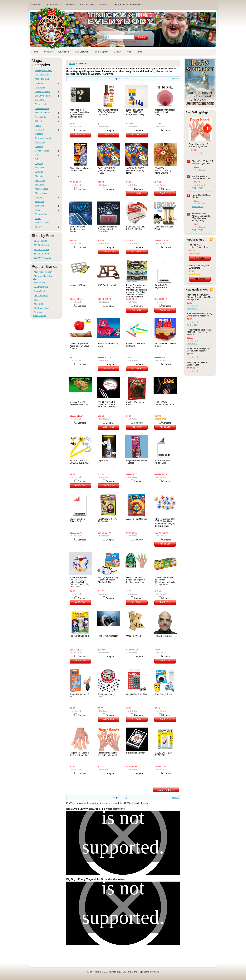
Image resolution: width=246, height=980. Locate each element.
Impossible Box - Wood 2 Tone (165, 345)
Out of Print (40, 100)
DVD (46, 155)
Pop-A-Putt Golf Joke (79, 636)
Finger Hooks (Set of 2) (79, 695)
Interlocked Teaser (78, 285)
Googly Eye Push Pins (137, 694)
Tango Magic (40, 291)
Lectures (39, 172)
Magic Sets (40, 180)
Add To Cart (80, 135)
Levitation (46, 83)
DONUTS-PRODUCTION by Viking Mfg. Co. (163, 171)
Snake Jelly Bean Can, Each (108, 345)
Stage (46, 210)
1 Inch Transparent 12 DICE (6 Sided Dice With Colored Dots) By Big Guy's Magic (165, 522)
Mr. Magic (39, 304)
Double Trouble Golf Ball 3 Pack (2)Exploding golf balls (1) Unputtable (165, 581)
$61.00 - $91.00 (41, 249)
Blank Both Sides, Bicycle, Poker (163, 286)
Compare (82, 131)
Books (38, 125)
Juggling (39, 163)
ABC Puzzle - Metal (107, 285)
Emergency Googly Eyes (107, 695)
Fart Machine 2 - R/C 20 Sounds (108, 520)
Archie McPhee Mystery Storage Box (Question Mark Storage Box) (79, 113)
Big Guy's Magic (46, 96)
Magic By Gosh (41, 295)
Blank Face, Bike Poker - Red (77, 520)
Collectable (40, 142)
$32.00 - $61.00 (41, 245)
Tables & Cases (42, 223)
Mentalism (40, 185)
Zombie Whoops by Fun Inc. (135, 403)
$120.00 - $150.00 (42, 258)
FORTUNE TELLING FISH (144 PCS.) (136, 228)
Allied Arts (46, 121)
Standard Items (42, 214)
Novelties (46, 197)
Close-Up (46, 130)
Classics (39, 134)
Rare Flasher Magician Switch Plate (199, 267)
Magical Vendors (46, 113)
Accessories (46, 117)
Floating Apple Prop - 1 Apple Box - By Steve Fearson (80, 346)
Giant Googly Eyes (163, 694)
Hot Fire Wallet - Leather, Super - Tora (164, 403)
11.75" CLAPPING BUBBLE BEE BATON (80, 462)
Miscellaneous (42, 189)
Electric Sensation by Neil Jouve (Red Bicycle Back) (108, 229)
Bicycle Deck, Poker (135, 753)
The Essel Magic (42, 308)
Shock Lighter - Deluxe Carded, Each (80, 169)
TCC (36, 300)
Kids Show (40, 168)
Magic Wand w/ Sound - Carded (137, 462)
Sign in (118, 5)
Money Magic (41, 193)
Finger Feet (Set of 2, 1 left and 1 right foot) (79, 754)
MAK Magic (39, 283)
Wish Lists (70, 5)
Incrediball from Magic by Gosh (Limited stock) (165, 112)
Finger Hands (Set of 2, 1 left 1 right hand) (108, 754)
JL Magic (38, 312)
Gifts (37, 159)
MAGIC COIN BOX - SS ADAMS (164, 754)
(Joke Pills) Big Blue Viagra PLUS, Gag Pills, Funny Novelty (135, 112)
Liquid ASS (103, 460)
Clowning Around (43, 138)
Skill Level (46, 206)
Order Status (53, 5)
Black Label (40, 104)
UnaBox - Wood (133, 636)
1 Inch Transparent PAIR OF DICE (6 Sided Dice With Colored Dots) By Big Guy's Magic (79, 582)
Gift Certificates (87, 5)
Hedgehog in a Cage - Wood (165, 228)
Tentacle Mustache (163, 636)
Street (38, 218)
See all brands (40, 316)
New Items (40, 87)
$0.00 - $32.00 (41, 241)
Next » (175, 79)
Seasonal (39, 201)
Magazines (46, 176)
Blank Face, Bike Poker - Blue (162, 462)
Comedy (39, 147)
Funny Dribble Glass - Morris (202, 196)
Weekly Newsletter (44, 70)
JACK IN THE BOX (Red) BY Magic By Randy (107, 171)
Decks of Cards (46, 151)
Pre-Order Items (42, 75)
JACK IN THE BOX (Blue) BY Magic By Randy (135, 171)
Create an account (133, 5)
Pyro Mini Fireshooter (108, 636)
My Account (36, 5)
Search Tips (132, 42)
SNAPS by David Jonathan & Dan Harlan (78, 229)
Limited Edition (42, 108)
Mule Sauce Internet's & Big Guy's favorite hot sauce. (108, 112)
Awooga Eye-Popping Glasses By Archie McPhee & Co (108, 580)
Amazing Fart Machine (137, 519)
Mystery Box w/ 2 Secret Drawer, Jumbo (80, 403)
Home (72, 63)
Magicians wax (42, 79)
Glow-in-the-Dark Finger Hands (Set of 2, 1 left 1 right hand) (136, 580)
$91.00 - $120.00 (42, 254)
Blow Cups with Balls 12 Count (136, 345)
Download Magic (46, 92)
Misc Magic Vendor (43, 272)
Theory (46, 227)
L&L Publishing (41, 287)
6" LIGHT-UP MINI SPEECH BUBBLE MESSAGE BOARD (107, 404)
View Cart (105, 5)
